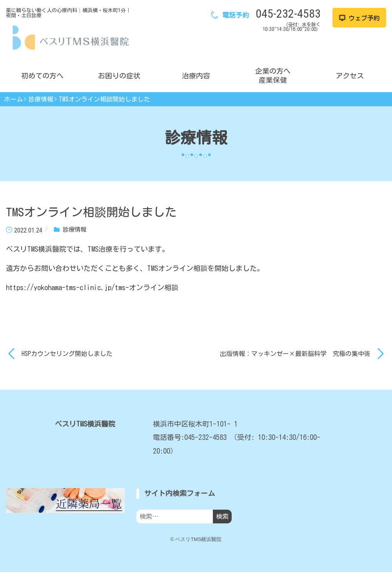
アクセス (350, 76)
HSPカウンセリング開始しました (67, 354)
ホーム (13, 99)
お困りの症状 (119, 76)
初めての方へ (42, 76)
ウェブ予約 (359, 18)
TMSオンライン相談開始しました (104, 99)
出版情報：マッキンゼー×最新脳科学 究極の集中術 (295, 354)
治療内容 (196, 76)
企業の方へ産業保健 (273, 75)
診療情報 (41, 99)
